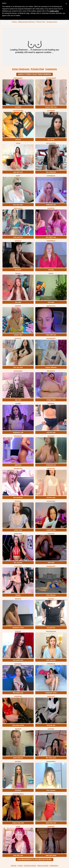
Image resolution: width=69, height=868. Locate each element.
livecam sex (51, 725)
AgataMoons (51, 306)
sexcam (18, 140)
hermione (51, 794)
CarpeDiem (18, 566)
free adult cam (51, 237)
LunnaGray (18, 664)
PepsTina (18, 599)
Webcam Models (43, 866)
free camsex (51, 790)
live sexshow (18, 497)
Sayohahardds (18, 111)
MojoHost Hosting (30, 866)
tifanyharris (51, 371)
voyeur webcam (51, 367)
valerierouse (18, 208)
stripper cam (51, 400)
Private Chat (37, 69)
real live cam (51, 432)
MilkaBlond (51, 664)
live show (51, 140)
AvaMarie (18, 241)
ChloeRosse (51, 469)
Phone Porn (41, 22)
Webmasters (54, 866)
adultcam (18, 465)
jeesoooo (18, 338)
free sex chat (18, 367)
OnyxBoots (18, 696)
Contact (20, 866)
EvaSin (51, 273)
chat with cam (18, 855)
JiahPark (18, 306)
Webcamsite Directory (27, 22)
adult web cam (51, 823)
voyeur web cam (51, 107)
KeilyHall (18, 631)
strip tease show (18, 725)
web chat (51, 563)
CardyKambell (51, 78)
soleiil (18, 826)
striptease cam (18, 432)
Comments (51, 69)
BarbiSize (18, 501)
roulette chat (51, 530)
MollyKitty (51, 208)
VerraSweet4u (51, 143)
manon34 (51, 534)
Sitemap (14, 866)
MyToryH (51, 599)
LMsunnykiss (51, 761)
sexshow (18, 107)
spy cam (18, 400)
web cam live (18, 237)
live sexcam (18, 563)
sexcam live (51, 628)
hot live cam (51, 497)
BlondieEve (18, 436)
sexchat (51, 270)
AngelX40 (18, 729)
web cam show (51, 855)
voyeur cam (18, 335)
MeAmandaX (18, 371)
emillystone (18, 534)
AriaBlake (51, 729)
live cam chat (18, 205)
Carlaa (18, 143)
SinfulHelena (51, 241)
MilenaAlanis (18, 78)
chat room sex (51, 335)
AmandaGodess (18, 794)
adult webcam (18, 758)
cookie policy (54, 11)
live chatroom (51, 172)
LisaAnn (18, 273)
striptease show (18, 628)
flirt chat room (51, 758)
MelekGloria (51, 176)
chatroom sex (51, 205)
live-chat (51, 302)
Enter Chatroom (21, 69)
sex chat (18, 302)
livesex (18, 595)
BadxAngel (51, 696)
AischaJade (51, 111)
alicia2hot (51, 436)
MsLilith (18, 403)
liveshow (18, 270)
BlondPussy (18, 469)
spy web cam (18, 172)
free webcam (51, 595)
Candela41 (51, 826)
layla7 (18, 176)
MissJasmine (51, 338)
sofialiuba (51, 403)
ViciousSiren (51, 501)
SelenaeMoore (51, 631)
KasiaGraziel (51, 566)
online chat (18, 530)
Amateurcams (52, 22)
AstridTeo (18, 761)
